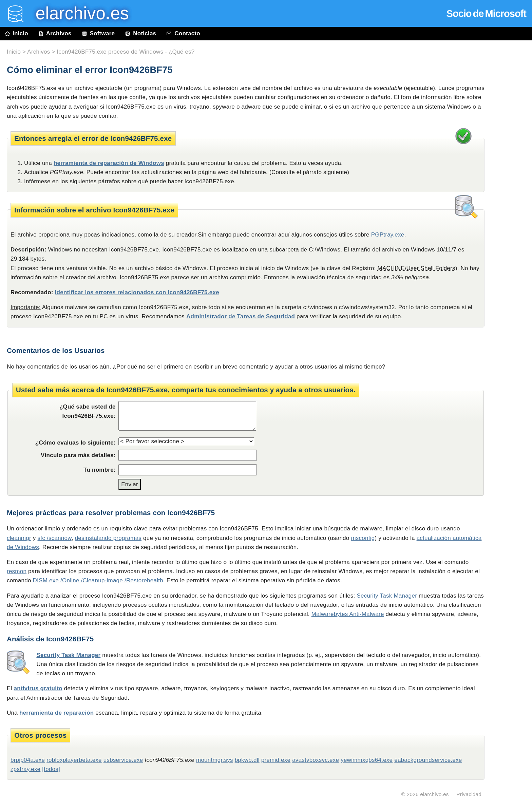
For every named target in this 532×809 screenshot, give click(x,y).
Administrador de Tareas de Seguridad (241, 316)
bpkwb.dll (247, 760)
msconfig (363, 538)
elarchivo (77, 13)
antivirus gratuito (38, 688)
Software (98, 33)
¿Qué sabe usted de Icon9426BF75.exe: (88, 411)
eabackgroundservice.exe (428, 760)
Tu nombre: (100, 470)
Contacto (183, 33)
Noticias (140, 33)
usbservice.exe (123, 760)
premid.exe (276, 760)
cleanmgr (19, 538)
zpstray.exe (25, 769)
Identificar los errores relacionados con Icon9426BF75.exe (137, 292)
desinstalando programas (108, 538)
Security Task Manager (387, 596)
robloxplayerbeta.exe (74, 760)
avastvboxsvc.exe (316, 760)
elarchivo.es (434, 794)
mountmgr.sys (215, 760)
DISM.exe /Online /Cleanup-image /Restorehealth (98, 580)
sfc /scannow (55, 538)
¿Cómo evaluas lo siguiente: (75, 443)
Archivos (55, 33)
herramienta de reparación (57, 713)
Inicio (17, 33)
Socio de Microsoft (486, 14)
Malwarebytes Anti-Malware (348, 614)
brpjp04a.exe (28, 760)
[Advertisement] (512, 194)
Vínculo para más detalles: (78, 455)
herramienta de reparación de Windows (109, 163)
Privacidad (469, 794)
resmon (17, 571)
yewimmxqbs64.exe (367, 760)
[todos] (51, 769)
